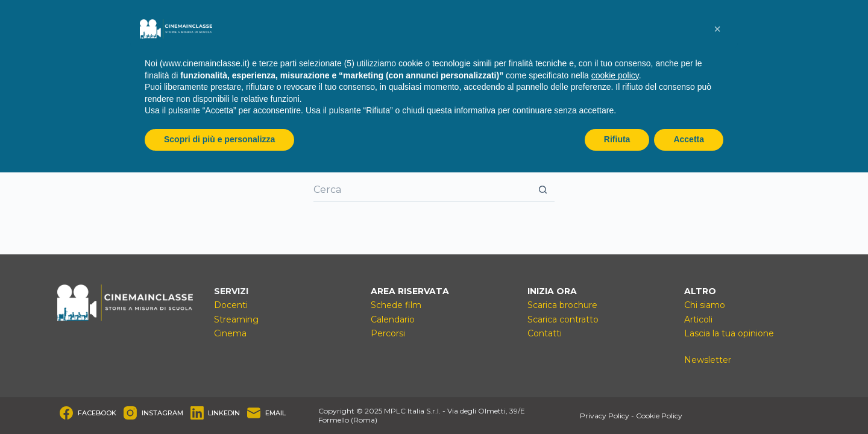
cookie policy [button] (615, 75)
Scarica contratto (563, 319)
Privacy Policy (605, 416)
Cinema (230, 333)
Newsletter (708, 360)
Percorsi (388, 333)
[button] (717, 29)
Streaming (236, 319)
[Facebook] (88, 413)
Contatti (545, 333)
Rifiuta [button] (617, 139)
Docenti (231, 305)
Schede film (396, 305)
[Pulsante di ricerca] (542, 190)
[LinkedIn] (215, 413)
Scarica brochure (562, 305)
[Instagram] (153, 413)
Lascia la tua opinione (729, 333)
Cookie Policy (659, 416)
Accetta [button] (689, 139)
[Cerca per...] (422, 190)
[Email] (266, 413)
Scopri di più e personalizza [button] (219, 139)
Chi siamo (705, 305)
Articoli (698, 319)
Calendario (393, 319)
